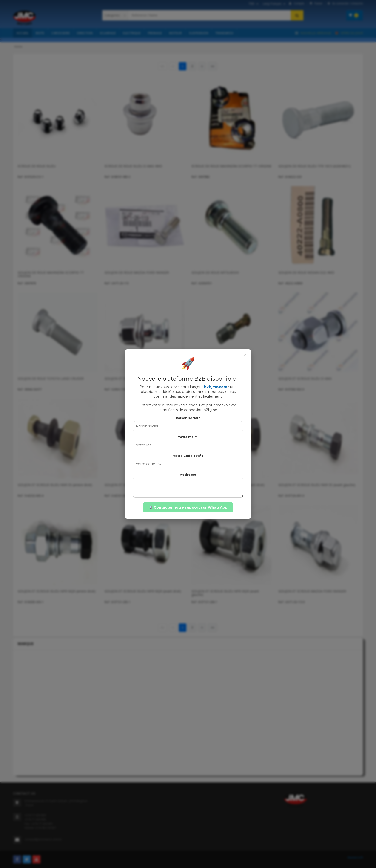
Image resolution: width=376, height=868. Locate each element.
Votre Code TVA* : (188, 456)
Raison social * (188, 418)
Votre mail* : (188, 437)
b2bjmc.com (216, 387)
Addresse (188, 475)
